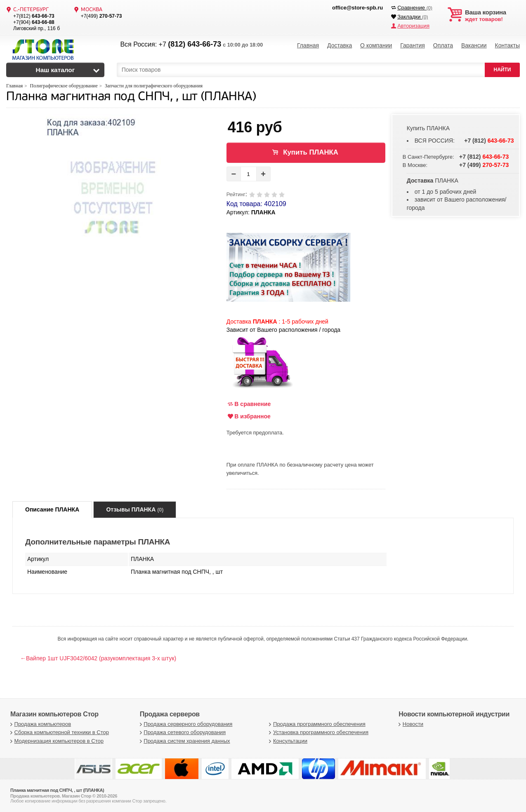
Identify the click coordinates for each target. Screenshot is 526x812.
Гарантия (413, 45)
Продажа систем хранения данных (184, 741)
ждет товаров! (492, 16)
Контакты (507, 45)
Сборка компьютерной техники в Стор (59, 732)
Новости (410, 724)
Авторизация (413, 26)
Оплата (443, 45)
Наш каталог (55, 70)
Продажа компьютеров (40, 724)
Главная (308, 45)
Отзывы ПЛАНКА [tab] (135, 509)
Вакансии (474, 45)
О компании (376, 45)
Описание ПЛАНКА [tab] (52, 509)
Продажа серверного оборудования (185, 724)
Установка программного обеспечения (318, 732)
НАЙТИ (502, 70)
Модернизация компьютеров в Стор (56, 741)
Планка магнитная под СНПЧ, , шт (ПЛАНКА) (131, 97)
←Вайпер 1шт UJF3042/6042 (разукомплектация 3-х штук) (98, 658)
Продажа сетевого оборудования (182, 732)
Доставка (340, 45)
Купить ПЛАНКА (311, 152)
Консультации (288, 741)
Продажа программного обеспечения (316, 724)
